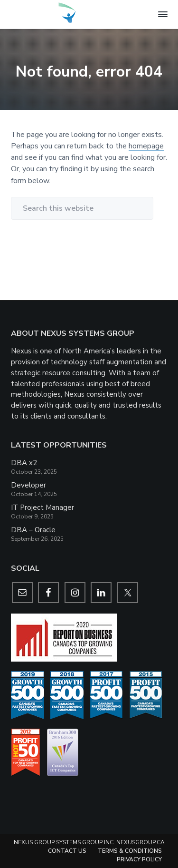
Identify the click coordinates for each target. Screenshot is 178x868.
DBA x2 (24, 463)
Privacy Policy (139, 859)
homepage (146, 146)
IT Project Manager (42, 507)
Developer (28, 485)
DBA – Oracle (33, 530)
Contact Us (67, 851)
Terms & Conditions (130, 851)
